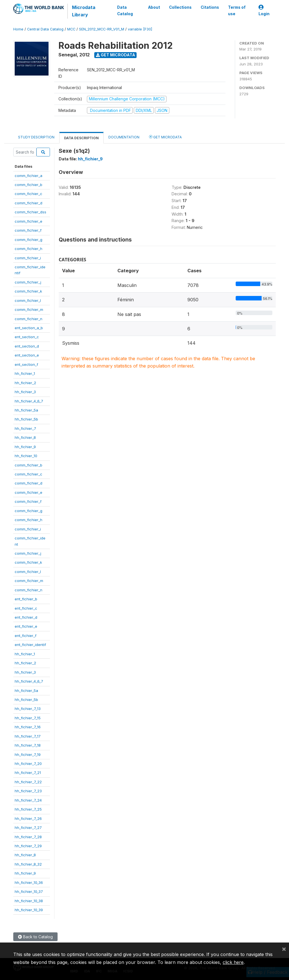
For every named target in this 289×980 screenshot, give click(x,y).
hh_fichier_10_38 (29, 901)
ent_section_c (27, 337)
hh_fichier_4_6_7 (29, 401)
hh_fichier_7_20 (28, 764)
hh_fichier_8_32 (28, 864)
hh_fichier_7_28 (28, 837)
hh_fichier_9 (25, 447)
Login (264, 11)
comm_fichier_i (28, 258)
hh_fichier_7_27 (28, 828)
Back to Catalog (35, 937)
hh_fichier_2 (25, 383)
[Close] (284, 949)
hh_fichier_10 (26, 456)
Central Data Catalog (45, 29)
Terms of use (237, 10)
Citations (210, 7)
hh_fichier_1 (25, 373)
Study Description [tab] (36, 137)
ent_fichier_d (26, 617)
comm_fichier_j (28, 282)
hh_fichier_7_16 (28, 727)
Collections (180, 7)
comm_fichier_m (29, 309)
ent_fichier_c (26, 608)
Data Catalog (125, 10)
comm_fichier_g (29, 240)
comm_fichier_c (29, 194)
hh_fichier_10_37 (29, 891)
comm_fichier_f (28, 230)
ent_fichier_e (26, 626)
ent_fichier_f (26, 636)
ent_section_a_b (29, 328)
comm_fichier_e (29, 221)
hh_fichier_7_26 (28, 818)
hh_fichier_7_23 (28, 791)
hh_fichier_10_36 (29, 882)
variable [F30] (140, 29)
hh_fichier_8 (25, 437)
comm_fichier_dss (30, 212)
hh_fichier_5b (26, 419)
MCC (71, 29)
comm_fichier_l (28, 300)
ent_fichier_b (26, 599)
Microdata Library (84, 11)
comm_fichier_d (29, 203)
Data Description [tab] (81, 138)
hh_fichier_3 (25, 392)
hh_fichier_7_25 (28, 809)
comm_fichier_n (29, 319)
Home (18, 29)
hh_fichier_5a (26, 410)
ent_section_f (26, 364)
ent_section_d (27, 346)
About (154, 7)
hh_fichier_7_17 (28, 736)
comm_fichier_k (28, 291)
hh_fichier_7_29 (28, 846)
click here (233, 962)
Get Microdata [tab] (165, 137)
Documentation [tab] (124, 137)
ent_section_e (27, 355)
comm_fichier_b (29, 185)
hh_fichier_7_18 (28, 745)
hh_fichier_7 (25, 428)
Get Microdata (116, 55)
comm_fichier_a (29, 176)
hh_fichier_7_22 (28, 782)
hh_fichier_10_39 (29, 910)
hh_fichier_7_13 (28, 709)
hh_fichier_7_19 (28, 755)
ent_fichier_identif (30, 645)
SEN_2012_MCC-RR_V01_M (102, 29)
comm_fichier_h (29, 249)
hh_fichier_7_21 (28, 773)
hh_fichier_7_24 (28, 800)
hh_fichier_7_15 (28, 718)
